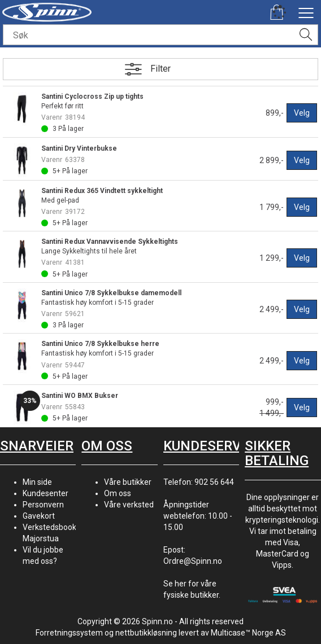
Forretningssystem (69, 633)
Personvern (43, 505)
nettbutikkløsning (146, 633)
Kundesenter (45, 493)
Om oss (118, 493)
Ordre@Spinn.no (193, 561)
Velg (302, 113)
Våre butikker (128, 482)
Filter (160, 69)
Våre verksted (129, 505)
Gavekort (39, 516)
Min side (37, 482)
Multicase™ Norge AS (248, 633)
